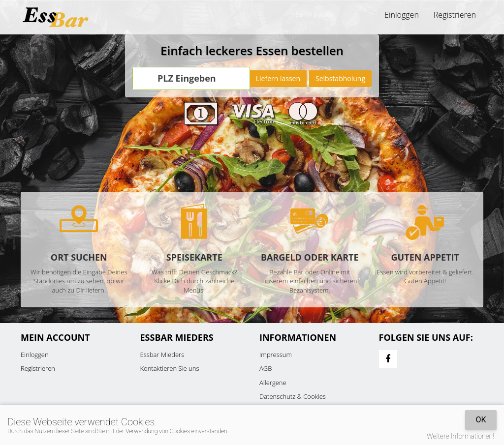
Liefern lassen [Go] (278, 78)
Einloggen (402, 15)
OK (481, 420)
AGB (266, 368)
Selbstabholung (340, 78)
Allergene (273, 383)
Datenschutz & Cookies (293, 396)
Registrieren (455, 15)
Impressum (276, 355)
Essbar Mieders (162, 355)
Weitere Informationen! (460, 436)
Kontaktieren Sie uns (170, 368)
